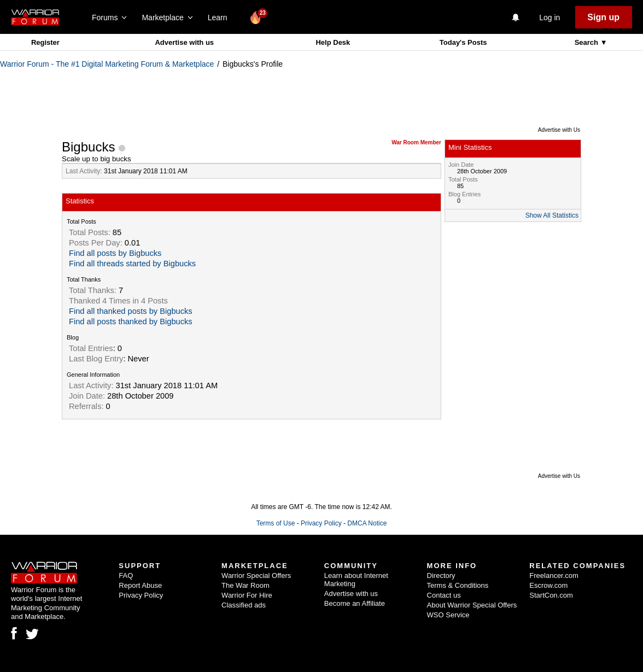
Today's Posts (463, 42)
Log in (550, 17)
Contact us (444, 595)
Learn (221, 17)
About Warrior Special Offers (472, 605)
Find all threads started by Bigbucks (132, 264)
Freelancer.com (554, 575)
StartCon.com (551, 595)
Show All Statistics (552, 215)
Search (588, 42)
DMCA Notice (367, 523)
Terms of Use (276, 523)
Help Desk (333, 42)
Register (45, 42)
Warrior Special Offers (256, 575)
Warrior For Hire (247, 595)
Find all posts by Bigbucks (115, 253)
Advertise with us (184, 42)
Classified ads (244, 605)
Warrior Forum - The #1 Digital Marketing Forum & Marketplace (107, 64)
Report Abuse (140, 585)
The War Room (245, 585)
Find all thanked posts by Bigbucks (131, 311)
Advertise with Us (559, 130)
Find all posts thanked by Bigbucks (131, 322)
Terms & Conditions (458, 585)
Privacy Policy (321, 523)
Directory (441, 575)
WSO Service (448, 615)
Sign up (603, 17)
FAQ (126, 575)
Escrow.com (548, 585)
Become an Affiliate (355, 603)
